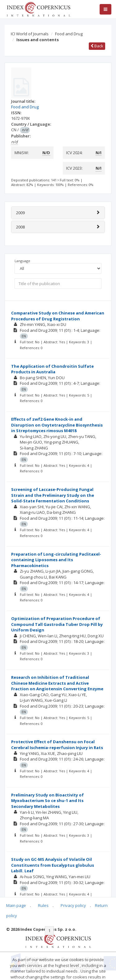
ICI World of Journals (30, 34)
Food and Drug (69, 34)
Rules (43, 905)
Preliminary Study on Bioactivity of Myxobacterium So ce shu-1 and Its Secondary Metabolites (47, 801)
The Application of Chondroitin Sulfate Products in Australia (52, 369)
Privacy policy (73, 905)
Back (97, 46)
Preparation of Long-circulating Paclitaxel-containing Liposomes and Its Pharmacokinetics (56, 560)
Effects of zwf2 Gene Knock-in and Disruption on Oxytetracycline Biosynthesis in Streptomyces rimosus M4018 (57, 425)
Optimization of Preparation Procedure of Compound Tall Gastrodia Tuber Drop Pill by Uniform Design (57, 624)
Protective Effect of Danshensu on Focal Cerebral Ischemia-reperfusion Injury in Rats (57, 745)
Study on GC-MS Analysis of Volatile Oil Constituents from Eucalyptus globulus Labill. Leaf (53, 865)
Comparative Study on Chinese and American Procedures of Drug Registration (58, 316)
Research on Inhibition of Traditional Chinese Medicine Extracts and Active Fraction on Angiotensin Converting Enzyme (57, 683)
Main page (16, 905)
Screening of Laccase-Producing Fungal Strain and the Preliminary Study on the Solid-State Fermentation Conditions (53, 495)
